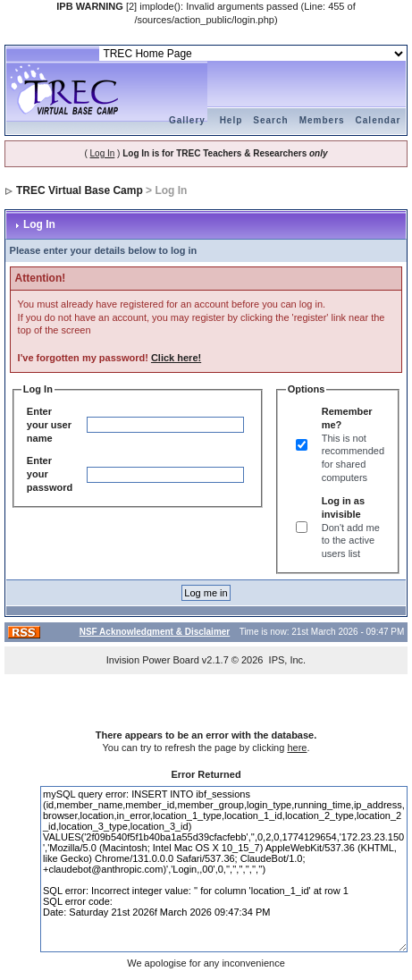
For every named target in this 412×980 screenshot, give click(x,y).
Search (270, 120)
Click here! (176, 358)
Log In (103, 153)
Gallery (187, 120)
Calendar (378, 120)
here (297, 748)
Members (322, 120)
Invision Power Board (153, 660)
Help (231, 120)
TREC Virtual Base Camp (80, 190)
